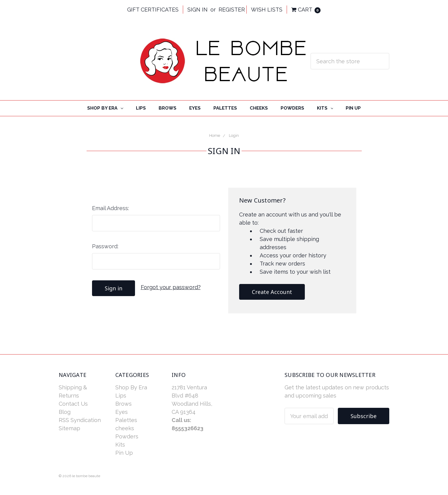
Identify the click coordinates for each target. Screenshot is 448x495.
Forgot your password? (171, 287)
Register (232, 10)
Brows (168, 108)
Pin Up (353, 108)
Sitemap (69, 428)
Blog (65, 412)
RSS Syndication (80, 420)
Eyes (195, 108)
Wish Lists (267, 10)
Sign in (198, 10)
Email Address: (110, 208)
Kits (325, 108)
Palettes (225, 108)
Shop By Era (105, 108)
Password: (105, 246)
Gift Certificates (153, 10)
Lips (141, 108)
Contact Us (73, 404)
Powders (292, 108)
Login (234, 135)
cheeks (259, 108)
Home (215, 135)
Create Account (272, 292)
